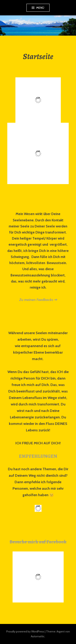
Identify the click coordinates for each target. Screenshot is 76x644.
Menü (40, 8)
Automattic (38, 636)
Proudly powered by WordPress (25, 631)
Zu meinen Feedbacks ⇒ (38, 300)
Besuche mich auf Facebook (38, 542)
